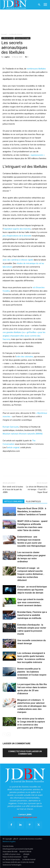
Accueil (4, 34)
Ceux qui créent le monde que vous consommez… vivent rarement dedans (30, 602)
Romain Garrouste (11, 427)
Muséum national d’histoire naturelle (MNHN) (23, 434)
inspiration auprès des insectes (17, 229)
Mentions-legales (9, 841)
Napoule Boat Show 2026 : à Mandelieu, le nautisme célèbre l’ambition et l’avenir (32, 511)
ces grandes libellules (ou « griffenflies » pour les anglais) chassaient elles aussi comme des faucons (24, 336)
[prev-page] (4, 734)
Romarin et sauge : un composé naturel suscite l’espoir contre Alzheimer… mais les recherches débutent (31, 574)
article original (13, 448)
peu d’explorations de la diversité (17, 236)
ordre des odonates (25, 357)
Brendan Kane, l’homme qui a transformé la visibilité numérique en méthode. (32, 615)
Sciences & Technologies (22, 38)
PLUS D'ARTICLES (33, 502)
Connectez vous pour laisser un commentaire (25, 753)
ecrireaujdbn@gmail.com (25, 817)
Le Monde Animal (16, 34)
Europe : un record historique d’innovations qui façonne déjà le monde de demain (32, 590)
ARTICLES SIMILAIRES (14, 502)
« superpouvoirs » (37, 155)
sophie (7, 57)
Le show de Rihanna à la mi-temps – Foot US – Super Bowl (37, 489)
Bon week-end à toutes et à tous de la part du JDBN (13, 489)
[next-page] (9, 734)
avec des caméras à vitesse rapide (18, 260)
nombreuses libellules (36, 69)
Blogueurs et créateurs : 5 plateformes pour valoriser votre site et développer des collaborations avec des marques (32, 706)
